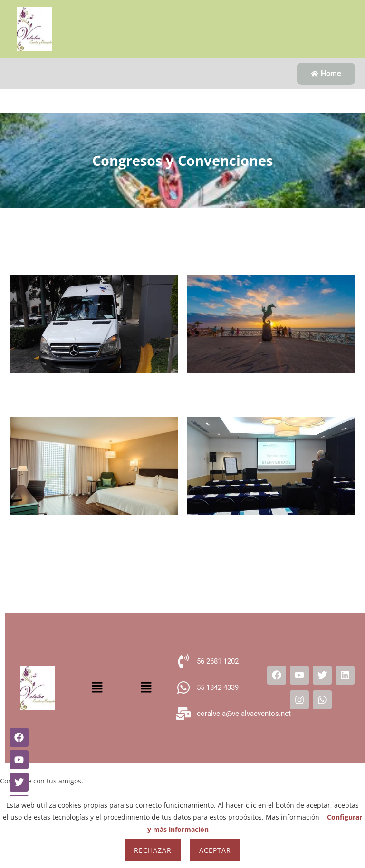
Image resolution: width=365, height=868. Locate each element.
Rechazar (153, 850)
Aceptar (215, 850)
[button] (97, 687)
